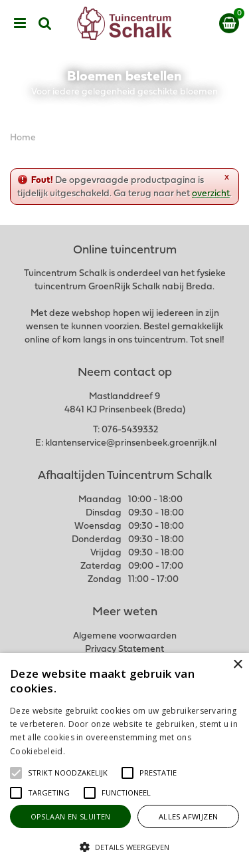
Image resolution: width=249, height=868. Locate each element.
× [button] (237, 665)
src (45, 23)
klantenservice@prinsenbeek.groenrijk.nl (131, 443)
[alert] (124, 761)
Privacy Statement (124, 650)
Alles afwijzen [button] (189, 816)
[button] (68, 773)
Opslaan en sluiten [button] (71, 816)
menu (20, 23)
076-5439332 (130, 430)
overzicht (211, 194)
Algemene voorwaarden (125, 636)
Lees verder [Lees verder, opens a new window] (90, 751)
